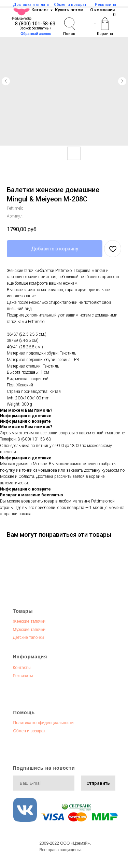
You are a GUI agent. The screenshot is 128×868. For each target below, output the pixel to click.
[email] (44, 783)
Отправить (98, 783)
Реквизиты (23, 676)
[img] (22, 14)
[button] (36, 34)
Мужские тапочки (29, 630)
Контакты (22, 668)
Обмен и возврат (29, 731)
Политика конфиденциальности (44, 723)
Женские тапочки (29, 621)
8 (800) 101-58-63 (35, 24)
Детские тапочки (29, 637)
